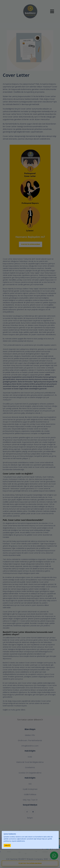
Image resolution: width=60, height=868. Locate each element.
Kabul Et (7, 845)
